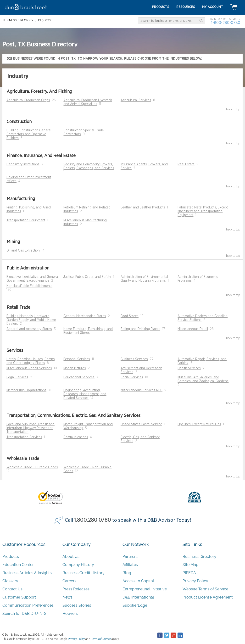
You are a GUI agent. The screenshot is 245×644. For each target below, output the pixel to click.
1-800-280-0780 (226, 23)
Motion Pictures (75, 368)
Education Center (18, 565)
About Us (71, 557)
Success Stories (77, 605)
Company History (78, 565)
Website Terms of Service (205, 589)
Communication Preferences (28, 605)
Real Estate (186, 164)
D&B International (138, 597)
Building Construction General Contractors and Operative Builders (29, 134)
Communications (76, 437)
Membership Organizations (26, 390)
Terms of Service (101, 639)
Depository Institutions (23, 164)
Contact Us (12, 589)
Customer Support (19, 597)
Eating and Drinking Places (140, 329)
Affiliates (130, 565)
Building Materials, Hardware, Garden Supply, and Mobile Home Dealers (31, 320)
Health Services (189, 368)
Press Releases (76, 589)
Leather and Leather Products (143, 207)
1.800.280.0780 (93, 520)
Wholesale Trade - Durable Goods (32, 467)
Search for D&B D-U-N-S (24, 613)
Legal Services (17, 377)
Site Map (190, 565)
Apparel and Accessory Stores (29, 329)
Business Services (134, 359)
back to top (233, 109)
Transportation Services (24, 437)
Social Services (132, 377)
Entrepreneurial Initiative (145, 589)
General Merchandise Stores (85, 316)
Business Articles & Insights (27, 573)
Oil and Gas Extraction (23, 251)
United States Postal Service (141, 424)
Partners (130, 557)
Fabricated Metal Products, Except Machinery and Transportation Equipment (203, 211)
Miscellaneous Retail (193, 329)
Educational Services (79, 377)
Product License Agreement (208, 597)
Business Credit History (84, 573)
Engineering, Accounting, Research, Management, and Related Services (85, 394)
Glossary (10, 581)
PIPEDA (189, 573)
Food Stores (130, 316)
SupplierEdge (135, 605)
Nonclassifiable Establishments (29, 286)
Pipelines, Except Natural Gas (199, 424)
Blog (127, 573)
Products (11, 557)
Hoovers (70, 613)
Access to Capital (138, 581)
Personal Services (77, 359)
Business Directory (199, 557)
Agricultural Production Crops (28, 100)
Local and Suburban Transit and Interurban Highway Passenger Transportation (31, 428)
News (67, 597)
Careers (69, 581)
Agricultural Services (136, 100)
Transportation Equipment (26, 220)
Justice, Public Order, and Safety (87, 277)
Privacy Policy (195, 581)
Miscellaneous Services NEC (142, 390)
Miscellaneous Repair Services (29, 368)
